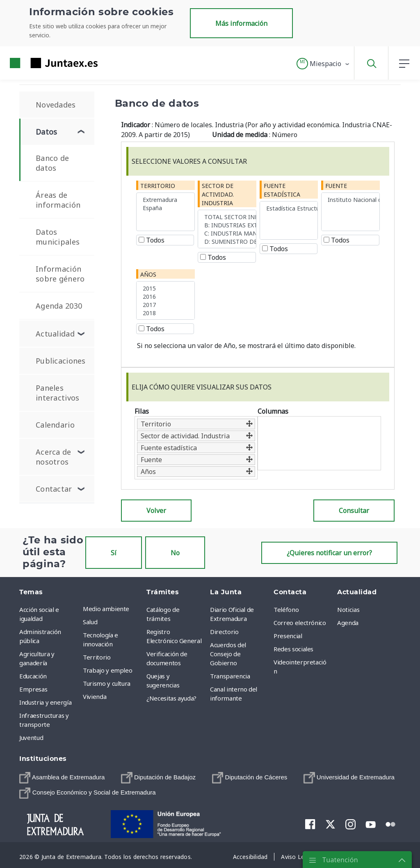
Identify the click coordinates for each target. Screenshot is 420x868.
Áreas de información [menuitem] (58, 200)
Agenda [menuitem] (348, 623)
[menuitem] (62, 778)
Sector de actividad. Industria (218, 194)
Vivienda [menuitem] (95, 696)
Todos (152, 240)
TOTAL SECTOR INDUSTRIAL (227, 217)
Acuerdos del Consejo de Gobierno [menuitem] (228, 654)
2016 (165, 296)
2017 (165, 305)
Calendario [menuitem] (55, 425)
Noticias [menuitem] (348, 609)
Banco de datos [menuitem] (52, 163)
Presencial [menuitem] (288, 636)
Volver (156, 511)
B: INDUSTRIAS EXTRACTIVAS (227, 225)
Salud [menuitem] (90, 622)
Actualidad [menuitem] (55, 334)
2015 (165, 288)
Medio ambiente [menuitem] (106, 609)
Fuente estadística (282, 190)
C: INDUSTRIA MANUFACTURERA (227, 233)
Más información (241, 23)
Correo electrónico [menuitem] (300, 623)
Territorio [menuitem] (97, 657)
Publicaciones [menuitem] (61, 361)
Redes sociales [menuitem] (293, 649)
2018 (165, 313)
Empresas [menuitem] (33, 689)
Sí (114, 553)
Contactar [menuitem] (54, 489)
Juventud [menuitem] (31, 737)
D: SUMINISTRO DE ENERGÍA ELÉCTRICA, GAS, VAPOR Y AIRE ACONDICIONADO (227, 241)
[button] (323, 64)
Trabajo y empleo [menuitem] (107, 670)
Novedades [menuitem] (56, 105)
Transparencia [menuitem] (230, 676)
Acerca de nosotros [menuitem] (54, 457)
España (165, 208)
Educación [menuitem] (33, 676)
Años (148, 274)
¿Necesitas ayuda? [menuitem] (171, 698)
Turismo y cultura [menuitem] (107, 683)
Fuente (336, 186)
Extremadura (165, 199)
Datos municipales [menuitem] (58, 237)
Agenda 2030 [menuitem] (59, 306)
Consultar (354, 511)
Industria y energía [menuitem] (45, 702)
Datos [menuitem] (46, 132)
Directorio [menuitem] (224, 632)
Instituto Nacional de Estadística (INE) (350, 199)
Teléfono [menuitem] (286, 609)
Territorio (158, 186)
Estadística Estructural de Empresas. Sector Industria (289, 208)
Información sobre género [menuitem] (60, 274)
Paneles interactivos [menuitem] (57, 393)
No (175, 553)
